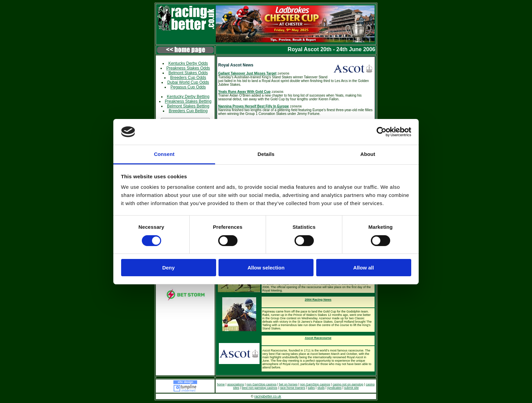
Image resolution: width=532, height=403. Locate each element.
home (221, 384)
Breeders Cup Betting (188, 111)
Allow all (364, 268)
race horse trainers (293, 388)
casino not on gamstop (348, 384)
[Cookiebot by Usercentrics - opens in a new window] (382, 132)
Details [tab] (266, 154)
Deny (168, 268)
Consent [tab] (164, 154)
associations (236, 384)
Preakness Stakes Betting (188, 101)
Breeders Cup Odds (188, 78)
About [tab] (368, 154)
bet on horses (288, 384)
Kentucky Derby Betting (188, 97)
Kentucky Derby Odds (188, 63)
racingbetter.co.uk (268, 396)
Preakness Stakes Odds (188, 68)
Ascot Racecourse (318, 338)
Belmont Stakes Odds (188, 73)
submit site (351, 388)
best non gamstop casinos (260, 388)
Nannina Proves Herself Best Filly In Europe (253, 106)
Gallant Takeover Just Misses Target (247, 73)
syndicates (334, 388)
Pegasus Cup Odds (188, 87)
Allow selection (266, 268)
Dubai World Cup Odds (188, 82)
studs (321, 388)
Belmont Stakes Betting (188, 106)
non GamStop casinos (262, 384)
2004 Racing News (318, 300)
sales (311, 388)
